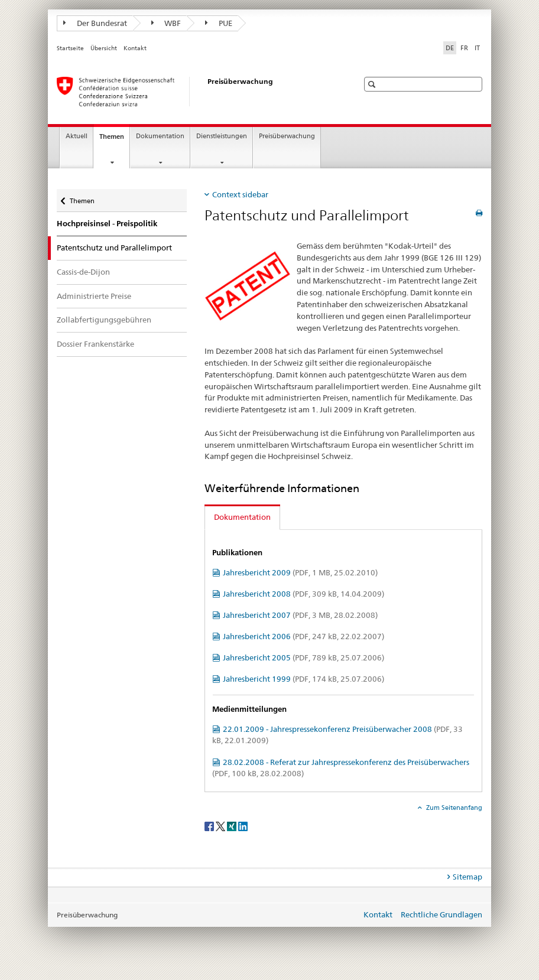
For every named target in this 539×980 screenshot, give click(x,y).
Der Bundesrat (95, 23)
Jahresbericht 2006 (303, 636)
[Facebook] (210, 826)
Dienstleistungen (222, 136)
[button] (373, 84)
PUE (219, 23)
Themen (114, 140)
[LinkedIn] (243, 826)
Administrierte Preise (94, 296)
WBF (166, 23)
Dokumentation (160, 136)
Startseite (70, 48)
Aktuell (77, 136)
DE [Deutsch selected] (450, 48)
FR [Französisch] (464, 48)
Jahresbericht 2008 (303, 594)
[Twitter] (221, 826)
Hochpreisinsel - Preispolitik (107, 224)
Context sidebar (240, 194)
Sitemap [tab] (467, 877)
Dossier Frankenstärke (95, 344)
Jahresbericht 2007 (300, 615)
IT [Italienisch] (477, 48)
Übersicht (104, 48)
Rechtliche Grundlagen (441, 914)
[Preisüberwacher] (196, 92)
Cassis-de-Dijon (83, 272)
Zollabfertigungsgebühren (104, 320)
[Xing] (233, 826)
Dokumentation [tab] (242, 517)
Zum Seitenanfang (453, 808)
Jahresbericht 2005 (303, 657)
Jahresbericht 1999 (303, 679)
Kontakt (135, 48)
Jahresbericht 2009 (300, 572)
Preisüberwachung (287, 136)
